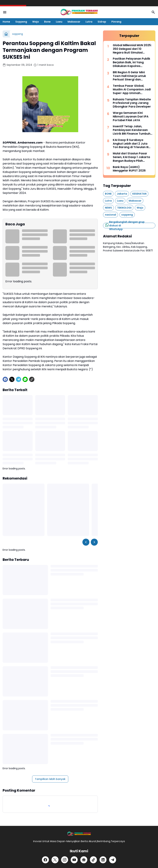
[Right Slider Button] (94, 542)
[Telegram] (19, 379)
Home (6, 22)
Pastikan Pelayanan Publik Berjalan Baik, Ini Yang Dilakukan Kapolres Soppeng (131, 62)
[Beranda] (6, 34)
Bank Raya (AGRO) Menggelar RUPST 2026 (129, 169)
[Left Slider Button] (86, 542)
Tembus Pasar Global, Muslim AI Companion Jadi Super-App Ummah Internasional (132, 90)
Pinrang (116, 22)
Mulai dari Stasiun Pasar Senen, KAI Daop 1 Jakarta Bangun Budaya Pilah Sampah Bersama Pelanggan (131, 157)
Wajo (36, 22)
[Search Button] (153, 12)
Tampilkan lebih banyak (50, 779)
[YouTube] (74, 860)
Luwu (59, 22)
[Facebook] (5, 379)
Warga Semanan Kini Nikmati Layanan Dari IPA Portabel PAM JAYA (131, 117)
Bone (47, 22)
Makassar (74, 22)
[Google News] (84, 860)
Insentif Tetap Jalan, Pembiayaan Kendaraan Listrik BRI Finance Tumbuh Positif (132, 130)
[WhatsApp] (25, 379)
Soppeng (21, 22)
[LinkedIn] (103, 860)
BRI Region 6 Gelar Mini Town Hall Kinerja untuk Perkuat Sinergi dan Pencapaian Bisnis (129, 76)
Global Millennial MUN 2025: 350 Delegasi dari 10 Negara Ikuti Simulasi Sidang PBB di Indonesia (132, 49)
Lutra (89, 22)
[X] (12, 379)
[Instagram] (65, 860)
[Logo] (79, 834)
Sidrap (102, 22)
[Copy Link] (32, 379)
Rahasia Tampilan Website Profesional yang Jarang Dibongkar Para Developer (132, 103)
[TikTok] (93, 860)
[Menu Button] (5, 12)
